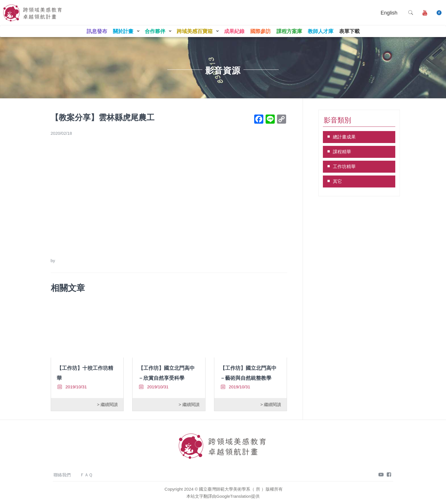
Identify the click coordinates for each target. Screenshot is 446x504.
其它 (337, 181)
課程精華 (342, 152)
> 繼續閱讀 (107, 404)
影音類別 (337, 120)
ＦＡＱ (86, 475)
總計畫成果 (344, 137)
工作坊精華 (344, 167)
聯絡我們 (62, 475)
